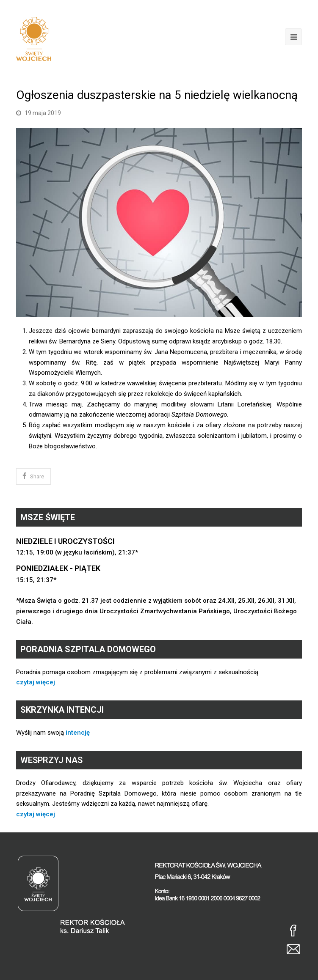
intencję (78, 733)
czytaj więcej (36, 682)
